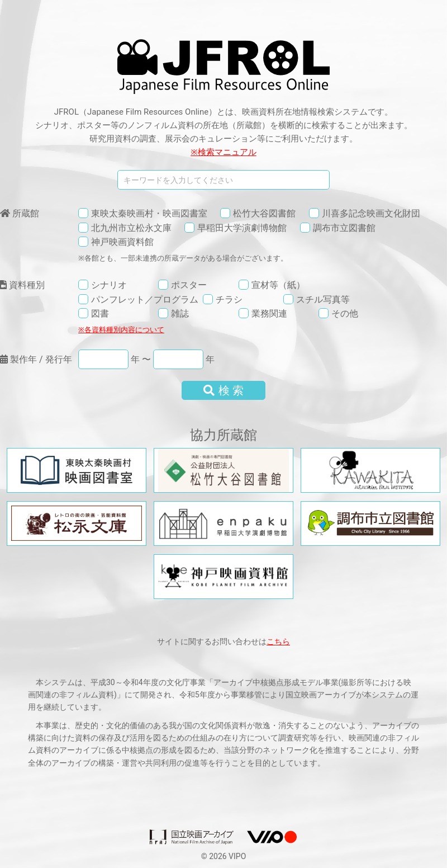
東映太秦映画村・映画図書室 (149, 213)
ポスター (189, 285)
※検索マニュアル (223, 152)
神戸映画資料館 (122, 242)
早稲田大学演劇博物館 (242, 228)
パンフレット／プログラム (145, 299)
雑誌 (180, 313)
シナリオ (109, 285)
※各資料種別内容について (121, 330)
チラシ (229, 299)
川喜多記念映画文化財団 (371, 213)
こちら (278, 641)
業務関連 (269, 313)
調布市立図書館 (344, 228)
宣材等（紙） (278, 285)
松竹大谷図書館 (264, 213)
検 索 (224, 390)
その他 (345, 313)
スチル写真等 (323, 299)
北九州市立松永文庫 (131, 228)
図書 (100, 313)
